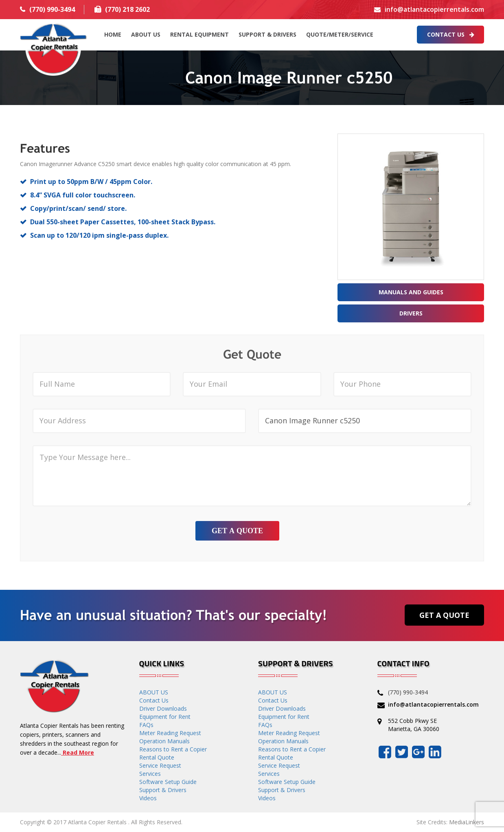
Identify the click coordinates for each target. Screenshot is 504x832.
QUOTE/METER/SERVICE (340, 34)
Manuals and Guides (411, 292)
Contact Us (451, 34)
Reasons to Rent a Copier (173, 749)
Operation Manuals (164, 741)
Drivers (411, 313)
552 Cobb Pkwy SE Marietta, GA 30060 (414, 725)
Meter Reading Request (170, 733)
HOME (113, 34)
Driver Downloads (163, 708)
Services (150, 774)
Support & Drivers (267, 34)
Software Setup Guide (168, 782)
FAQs (146, 725)
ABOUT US (146, 34)
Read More (78, 752)
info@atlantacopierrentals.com (434, 9)
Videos (148, 798)
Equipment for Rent (165, 717)
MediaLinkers (467, 822)
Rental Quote (157, 757)
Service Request (160, 765)
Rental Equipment (199, 34)
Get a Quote (444, 615)
